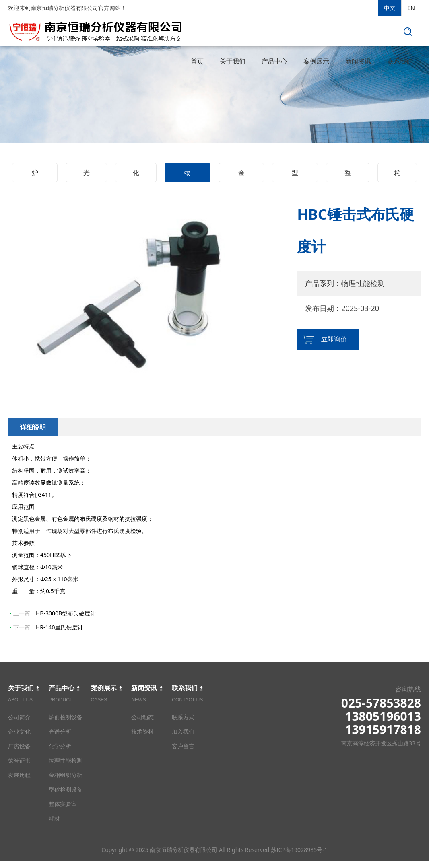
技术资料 (142, 731)
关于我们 (233, 61)
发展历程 (19, 775)
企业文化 (19, 731)
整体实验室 (348, 175)
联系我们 (400, 61)
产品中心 (274, 61)
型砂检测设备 (295, 175)
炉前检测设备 (35, 175)
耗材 (397, 175)
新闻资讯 (358, 61)
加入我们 (183, 731)
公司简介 (19, 717)
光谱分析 (87, 175)
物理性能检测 (188, 175)
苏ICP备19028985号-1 (299, 857)
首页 (197, 61)
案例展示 (316, 61)
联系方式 (183, 717)
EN (411, 8)
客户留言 (183, 746)
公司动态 (142, 717)
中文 (390, 8)
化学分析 (136, 175)
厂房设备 (19, 746)
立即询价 (334, 339)
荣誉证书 (19, 760)
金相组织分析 (241, 175)
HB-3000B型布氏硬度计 (66, 613)
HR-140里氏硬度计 (60, 627)
